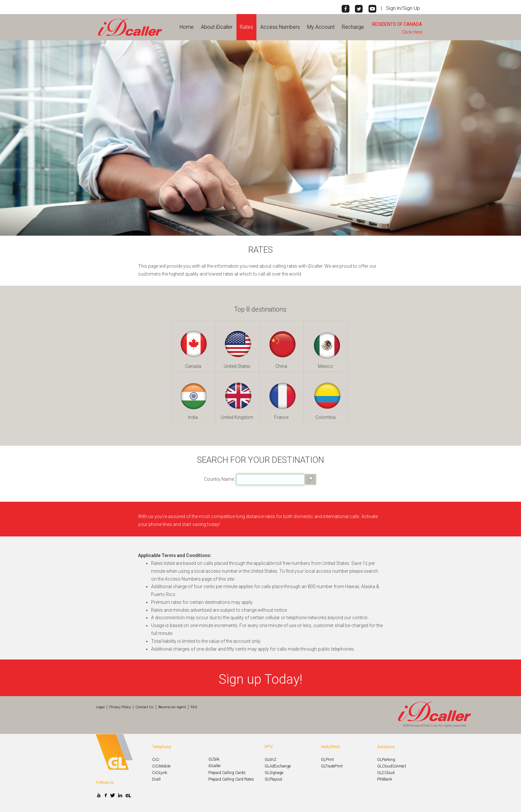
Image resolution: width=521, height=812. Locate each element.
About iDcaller (217, 27)
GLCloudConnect (392, 766)
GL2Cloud (386, 773)
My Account (321, 27)
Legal (100, 707)
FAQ (194, 707)
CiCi (156, 760)
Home (187, 27)
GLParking (386, 760)
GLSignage (274, 773)
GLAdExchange (278, 766)
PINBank (385, 779)
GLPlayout (273, 779)
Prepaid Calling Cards (227, 773)
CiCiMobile (161, 766)
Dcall (156, 779)
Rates (246, 27)
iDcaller (215, 766)
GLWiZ (270, 760)
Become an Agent (172, 707)
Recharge (353, 27)
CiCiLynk (160, 773)
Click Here (413, 32)
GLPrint (327, 760)
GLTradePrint (332, 766)
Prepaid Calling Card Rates (231, 779)
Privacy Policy (120, 707)
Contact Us (145, 707)
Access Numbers (280, 27)
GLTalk (214, 759)
